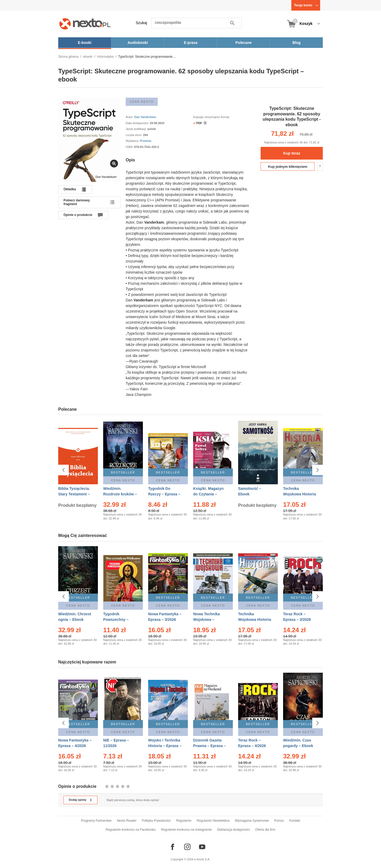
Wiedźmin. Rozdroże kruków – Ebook (120, 494)
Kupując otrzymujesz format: (212, 117)
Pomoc (279, 821)
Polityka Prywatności (156, 821)
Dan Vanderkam (145, 117)
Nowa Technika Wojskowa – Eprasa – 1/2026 (207, 620)
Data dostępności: (138, 123)
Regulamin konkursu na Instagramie (186, 830)
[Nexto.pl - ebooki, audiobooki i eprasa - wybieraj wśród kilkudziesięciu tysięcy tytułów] (85, 24)
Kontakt (295, 821)
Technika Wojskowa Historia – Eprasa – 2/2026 (255, 620)
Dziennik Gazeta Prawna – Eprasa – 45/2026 (210, 743)
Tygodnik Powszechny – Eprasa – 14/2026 (118, 620)
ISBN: (130, 147)
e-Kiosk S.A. (202, 859)
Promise (146, 141)
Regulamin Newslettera (213, 821)
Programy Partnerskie (96, 821)
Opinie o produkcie (78, 215)
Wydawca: (133, 141)
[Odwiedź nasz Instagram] (187, 847)
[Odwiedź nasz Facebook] (173, 847)
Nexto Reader (127, 821)
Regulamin (184, 821)
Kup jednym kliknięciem (288, 167)
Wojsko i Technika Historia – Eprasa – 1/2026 (165, 743)
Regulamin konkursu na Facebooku (131, 830)
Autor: (130, 117)
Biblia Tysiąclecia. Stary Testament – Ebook (74, 494)
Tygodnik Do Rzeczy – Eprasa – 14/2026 (164, 494)
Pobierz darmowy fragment (77, 202)
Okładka (70, 189)
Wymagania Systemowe (252, 821)
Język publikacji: (137, 129)
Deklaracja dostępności (233, 830)
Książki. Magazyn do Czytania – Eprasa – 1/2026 (208, 494)
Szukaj (141, 23)
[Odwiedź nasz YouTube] (202, 847)
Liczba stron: (134, 135)
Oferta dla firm (265, 830)
